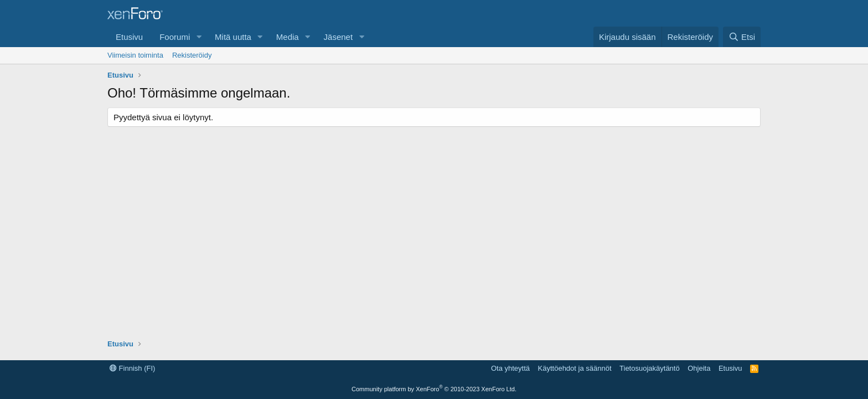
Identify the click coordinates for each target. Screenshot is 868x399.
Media (288, 37)
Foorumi (175, 37)
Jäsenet (339, 37)
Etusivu (129, 37)
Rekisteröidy (192, 55)
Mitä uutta (233, 37)
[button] (199, 37)
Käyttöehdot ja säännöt (575, 368)
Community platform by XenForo (434, 389)
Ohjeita (699, 368)
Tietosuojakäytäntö (650, 368)
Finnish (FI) (132, 368)
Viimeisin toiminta (135, 55)
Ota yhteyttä (510, 368)
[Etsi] (742, 37)
